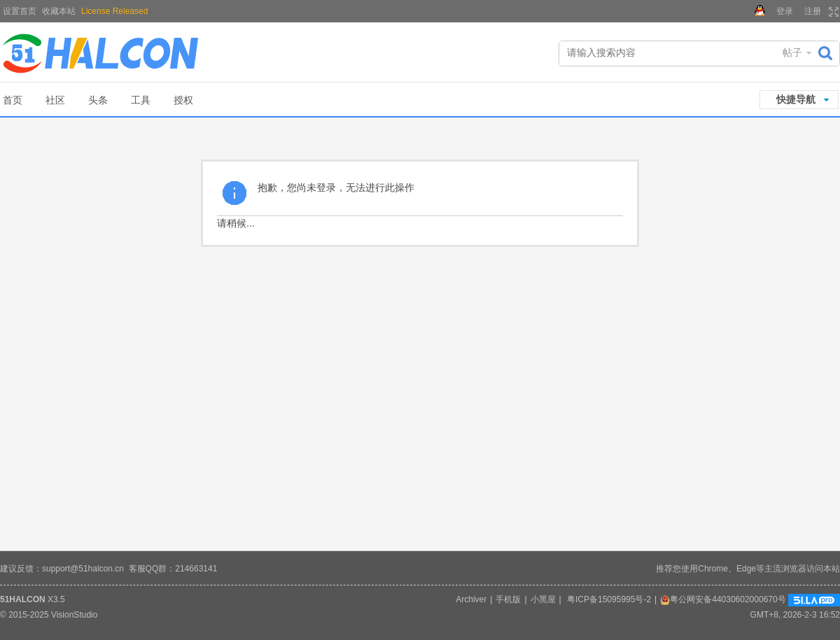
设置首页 (20, 11)
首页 (13, 100)
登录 (785, 11)
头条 (98, 100)
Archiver (471, 599)
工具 (141, 100)
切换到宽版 (832, 12)
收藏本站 (59, 11)
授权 (183, 100)
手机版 (508, 599)
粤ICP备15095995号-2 (609, 599)
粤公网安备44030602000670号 (723, 599)
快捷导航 (796, 99)
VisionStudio (75, 615)
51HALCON (23, 599)
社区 (55, 100)
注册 (813, 11)
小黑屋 (543, 599)
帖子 (792, 52)
